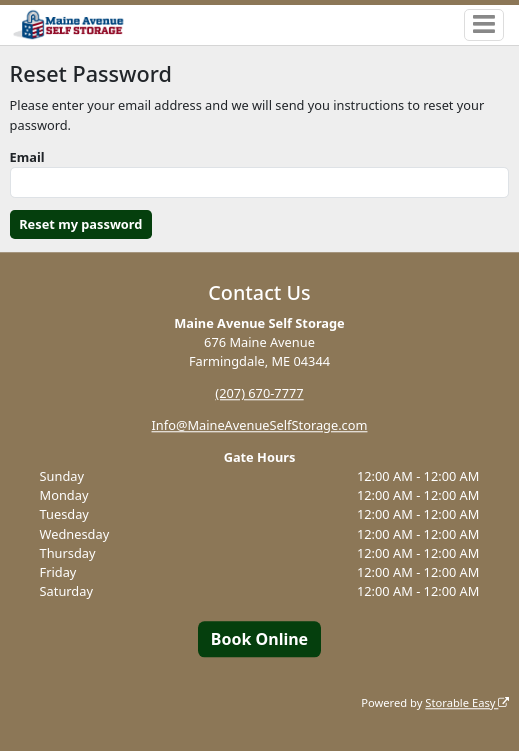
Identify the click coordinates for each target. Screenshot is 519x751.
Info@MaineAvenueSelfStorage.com (260, 425)
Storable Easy (467, 702)
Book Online (259, 639)
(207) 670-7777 (259, 393)
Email (27, 157)
